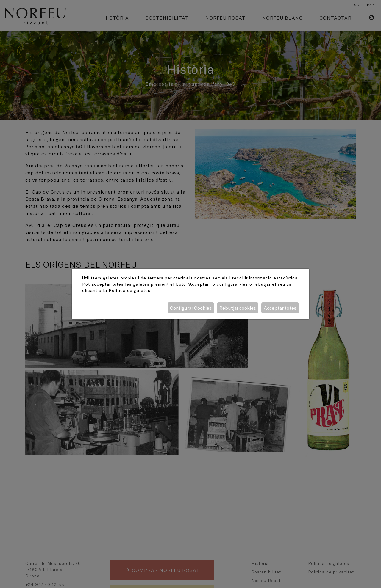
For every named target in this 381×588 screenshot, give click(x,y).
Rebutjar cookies (238, 308)
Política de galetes (129, 290)
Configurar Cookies (191, 308)
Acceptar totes (280, 308)
